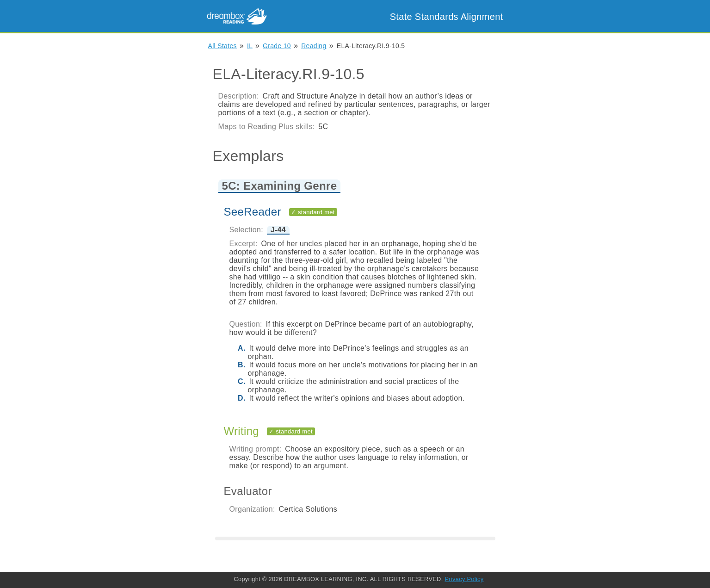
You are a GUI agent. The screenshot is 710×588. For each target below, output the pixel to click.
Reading (314, 46)
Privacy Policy (464, 579)
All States (222, 46)
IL (250, 46)
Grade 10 (277, 46)
